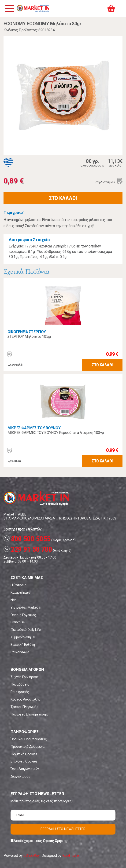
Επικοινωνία (20, 652)
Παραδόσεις (20, 684)
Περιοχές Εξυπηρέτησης (29, 714)
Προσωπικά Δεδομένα (27, 747)
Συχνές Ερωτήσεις (25, 677)
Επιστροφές (20, 692)
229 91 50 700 (28, 549)
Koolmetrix (71, 855)
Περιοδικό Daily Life (26, 630)
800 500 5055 (27, 539)
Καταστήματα (20, 592)
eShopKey (31, 855)
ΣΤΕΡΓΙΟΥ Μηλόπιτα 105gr (29, 336)
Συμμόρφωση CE (23, 637)
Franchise (18, 622)
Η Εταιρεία (19, 585)
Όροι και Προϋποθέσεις (29, 739)
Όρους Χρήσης (55, 841)
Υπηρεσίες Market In (26, 607)
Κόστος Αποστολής (25, 699)
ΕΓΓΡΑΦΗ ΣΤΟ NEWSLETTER (63, 829)
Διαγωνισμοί (20, 776)
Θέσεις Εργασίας (23, 615)
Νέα (13, 600)
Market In (33, 8)
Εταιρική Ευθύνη (23, 645)
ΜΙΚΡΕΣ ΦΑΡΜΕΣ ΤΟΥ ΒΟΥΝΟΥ (34, 428)
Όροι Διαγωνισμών (25, 769)
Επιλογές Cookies (24, 761)
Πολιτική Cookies (24, 754)
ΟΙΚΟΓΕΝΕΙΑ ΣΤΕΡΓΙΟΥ (27, 332)
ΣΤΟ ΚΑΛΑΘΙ (63, 198)
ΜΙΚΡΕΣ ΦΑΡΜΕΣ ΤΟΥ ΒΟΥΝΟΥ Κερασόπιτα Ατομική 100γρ (56, 433)
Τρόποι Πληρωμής (24, 707)
